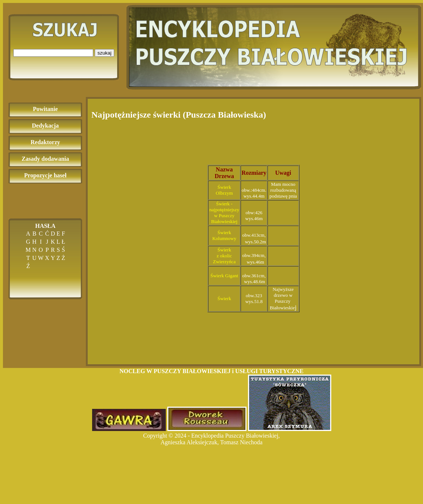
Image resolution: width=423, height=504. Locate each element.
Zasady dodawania (46, 159)
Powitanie (45, 109)
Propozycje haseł (46, 175)
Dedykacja (46, 126)
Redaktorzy (45, 142)
